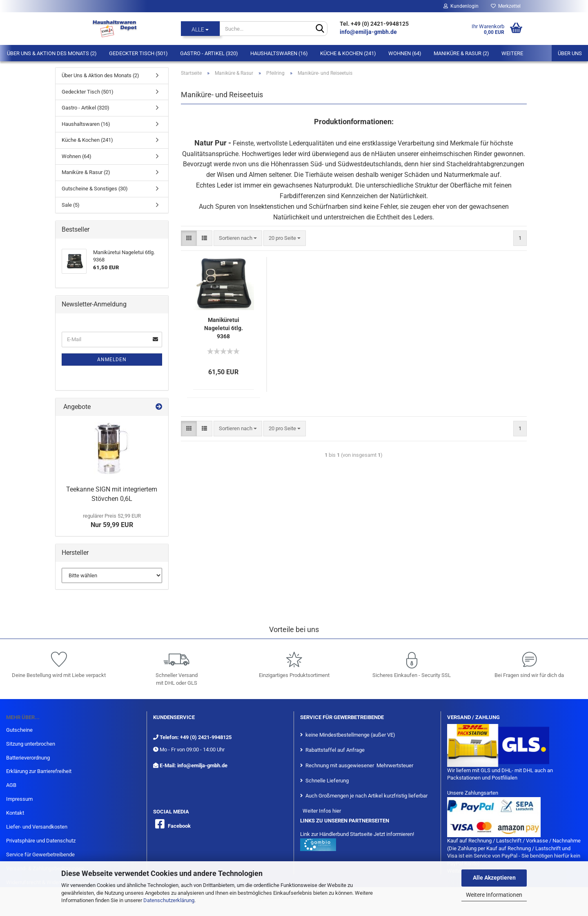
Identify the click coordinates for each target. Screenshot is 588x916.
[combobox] (238, 238)
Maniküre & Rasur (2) (461, 53)
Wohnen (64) (405, 53)
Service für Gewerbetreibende (40, 855)
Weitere (512, 53)
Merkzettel (506, 6)
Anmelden (112, 360)
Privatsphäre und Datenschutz (41, 841)
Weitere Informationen (494, 895)
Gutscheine (19, 730)
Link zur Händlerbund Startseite (336, 834)
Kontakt (15, 813)
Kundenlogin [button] (461, 6)
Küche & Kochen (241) (348, 53)
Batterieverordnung (28, 758)
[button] (189, 238)
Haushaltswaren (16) (279, 53)
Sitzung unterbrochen (31, 744)
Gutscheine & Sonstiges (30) (95, 189)
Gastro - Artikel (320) (209, 53)
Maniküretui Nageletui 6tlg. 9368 (224, 328)
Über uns (570, 53)
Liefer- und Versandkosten (37, 827)
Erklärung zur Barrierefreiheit (39, 771)
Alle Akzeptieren (494, 878)
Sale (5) (71, 205)
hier (337, 811)
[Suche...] (200, 29)
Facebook (179, 826)
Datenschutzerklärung (169, 900)
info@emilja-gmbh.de (369, 32)
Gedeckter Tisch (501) (138, 53)
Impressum (19, 799)
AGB (11, 785)
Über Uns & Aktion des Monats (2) (52, 53)
